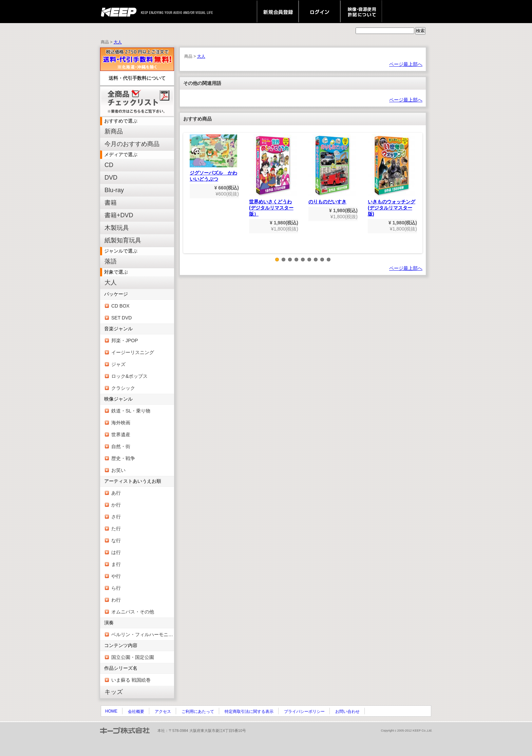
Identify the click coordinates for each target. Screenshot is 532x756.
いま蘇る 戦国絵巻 (131, 680)
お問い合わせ (347, 712)
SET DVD (121, 318)
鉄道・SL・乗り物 (131, 411)
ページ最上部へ (406, 64)
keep (121, 12)
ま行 (116, 564)
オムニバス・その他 (133, 612)
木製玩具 (117, 228)
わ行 (116, 600)
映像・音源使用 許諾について (361, 12)
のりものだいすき (332, 169)
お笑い (118, 470)
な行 (116, 540)
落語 (111, 261)
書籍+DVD (119, 215)
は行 (116, 552)
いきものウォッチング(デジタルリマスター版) (392, 176)
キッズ (114, 692)
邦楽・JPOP (125, 340)
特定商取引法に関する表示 (249, 712)
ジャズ (118, 364)
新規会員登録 (278, 12)
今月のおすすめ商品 (132, 144)
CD (109, 165)
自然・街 (121, 446)
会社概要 (136, 712)
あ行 (116, 493)
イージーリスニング (133, 352)
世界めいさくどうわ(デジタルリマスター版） (273, 176)
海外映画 (121, 423)
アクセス (163, 712)
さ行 (116, 517)
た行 (116, 529)
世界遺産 (121, 435)
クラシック (123, 388)
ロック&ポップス (129, 376)
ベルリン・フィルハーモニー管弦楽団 (143, 634)
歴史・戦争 (123, 458)
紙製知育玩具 (123, 240)
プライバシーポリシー (304, 712)
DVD (111, 178)
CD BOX (120, 306)
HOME (111, 711)
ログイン (319, 12)
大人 (118, 42)
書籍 (111, 203)
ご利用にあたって (198, 712)
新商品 (114, 131)
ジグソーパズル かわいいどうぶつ (213, 158)
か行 (116, 505)
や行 (116, 576)
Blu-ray (114, 190)
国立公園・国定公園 (133, 657)
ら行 (116, 588)
